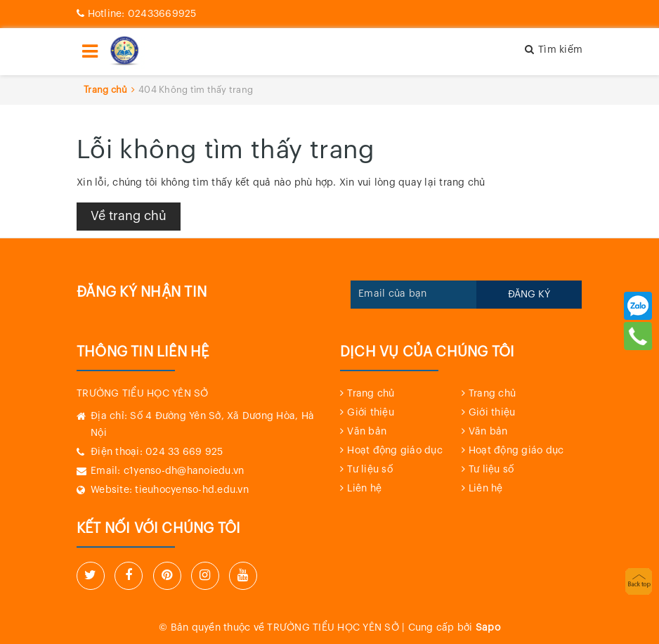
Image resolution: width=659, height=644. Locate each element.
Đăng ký (529, 295)
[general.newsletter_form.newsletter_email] (414, 295)
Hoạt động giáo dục (395, 451)
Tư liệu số (370, 470)
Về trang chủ (129, 216)
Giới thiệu (371, 413)
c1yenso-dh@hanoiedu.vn (184, 471)
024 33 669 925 (184, 452)
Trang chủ (371, 394)
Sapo (488, 628)
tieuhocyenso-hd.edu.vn (192, 490)
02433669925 (137, 14)
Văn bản (367, 432)
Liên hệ (364, 489)
